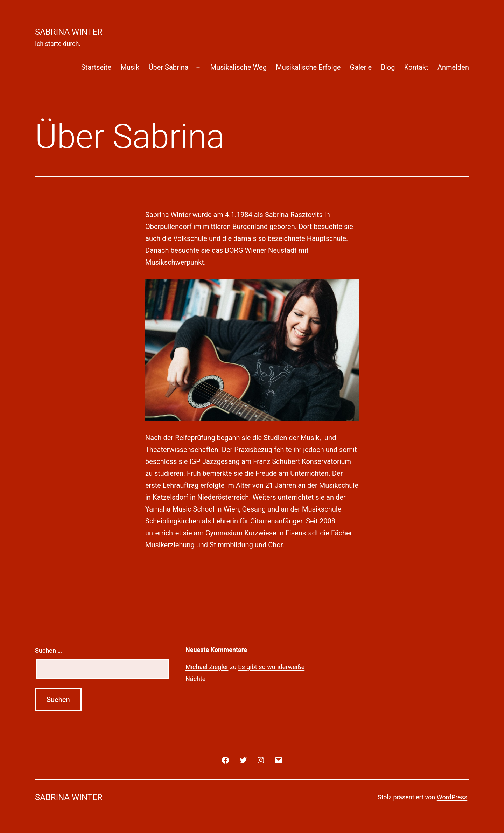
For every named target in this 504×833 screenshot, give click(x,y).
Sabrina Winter (69, 32)
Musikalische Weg (239, 67)
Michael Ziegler (207, 667)
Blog (388, 67)
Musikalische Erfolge (308, 67)
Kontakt (416, 67)
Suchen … (48, 650)
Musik (130, 67)
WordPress (452, 797)
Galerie (361, 67)
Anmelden (453, 67)
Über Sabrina (169, 67)
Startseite (96, 67)
